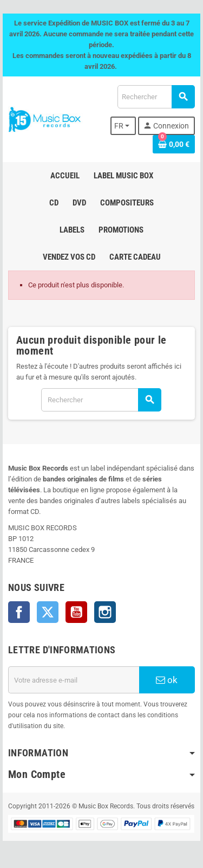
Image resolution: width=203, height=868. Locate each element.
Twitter (48, 612)
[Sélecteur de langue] (123, 126)
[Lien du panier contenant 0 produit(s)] (174, 144)
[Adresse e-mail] (74, 680)
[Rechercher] (156, 97)
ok (167, 680)
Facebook (19, 612)
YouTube (76, 612)
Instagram (105, 612)
